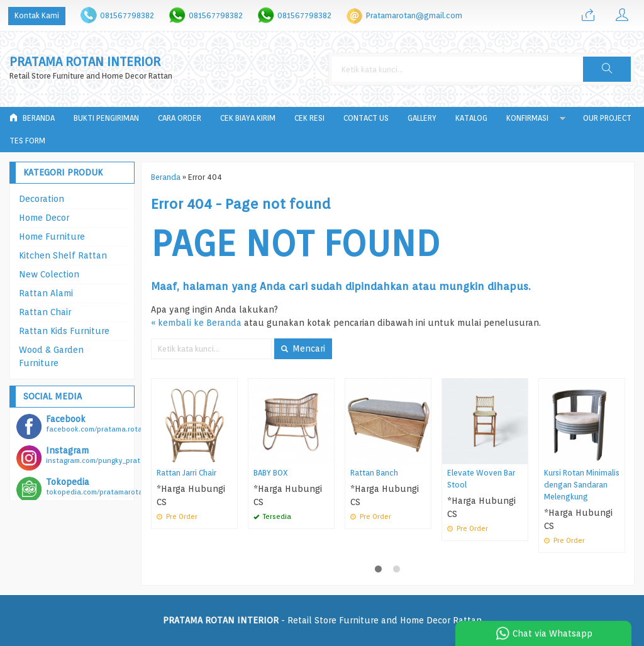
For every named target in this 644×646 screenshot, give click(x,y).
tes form (27, 141)
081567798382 (127, 15)
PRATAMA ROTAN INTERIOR (85, 62)
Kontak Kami (37, 15)
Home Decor (44, 218)
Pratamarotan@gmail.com (414, 15)
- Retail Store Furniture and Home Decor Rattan (322, 620)
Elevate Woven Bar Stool (481, 479)
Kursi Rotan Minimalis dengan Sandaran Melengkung (582, 485)
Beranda (32, 118)
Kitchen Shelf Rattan (63, 255)
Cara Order (180, 118)
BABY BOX (271, 473)
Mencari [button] (303, 348)
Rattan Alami (46, 293)
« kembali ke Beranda (196, 323)
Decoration (42, 199)
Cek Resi (309, 118)
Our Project (607, 118)
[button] (607, 69)
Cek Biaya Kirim (248, 118)
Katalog (471, 118)
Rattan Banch (374, 473)
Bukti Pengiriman (106, 118)
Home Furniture (52, 237)
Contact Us (366, 118)
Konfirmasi (527, 118)
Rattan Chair (45, 312)
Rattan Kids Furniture (64, 331)
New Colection (49, 274)
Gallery (422, 118)
